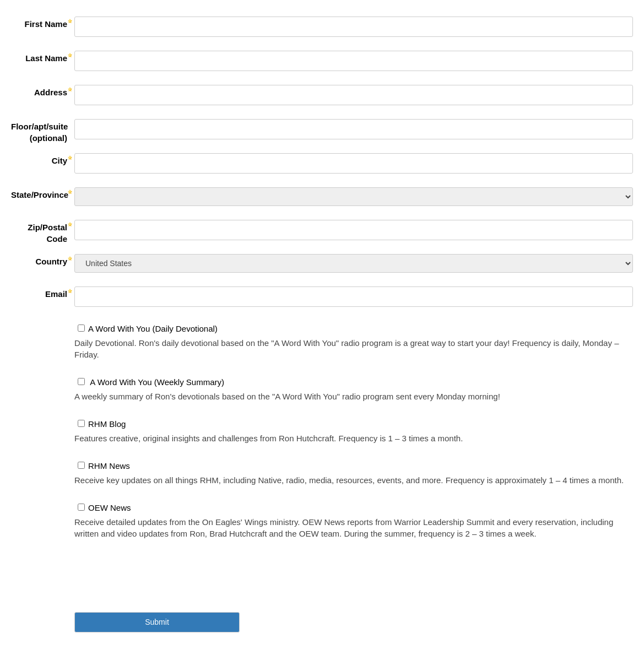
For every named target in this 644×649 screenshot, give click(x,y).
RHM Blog (107, 424)
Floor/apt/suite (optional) (39, 132)
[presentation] (158, 569)
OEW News (110, 508)
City (59, 161)
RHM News (109, 466)
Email (56, 294)
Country (52, 261)
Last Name (46, 58)
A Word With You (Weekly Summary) (156, 382)
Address (51, 92)
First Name (46, 24)
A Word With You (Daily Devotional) (153, 329)
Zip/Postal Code (47, 233)
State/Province (40, 195)
